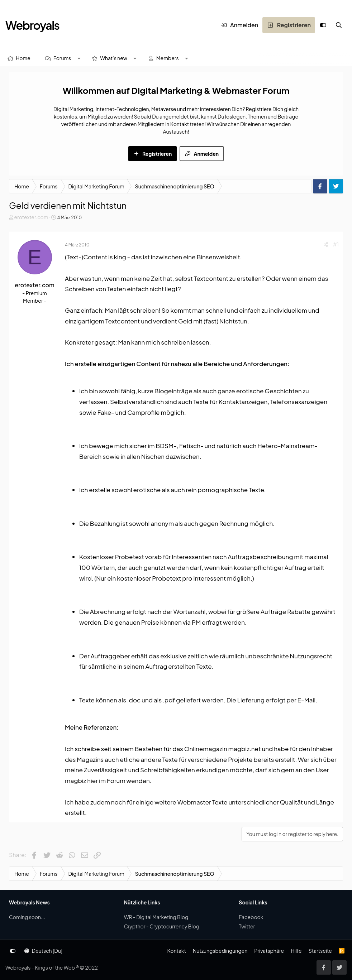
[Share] (326, 244)
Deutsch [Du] (43, 951)
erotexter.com (31, 217)
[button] (79, 58)
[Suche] (339, 25)
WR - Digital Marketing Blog (156, 917)
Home (23, 58)
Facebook (251, 917)
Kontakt (176, 951)
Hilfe (296, 951)
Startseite (320, 951)
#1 (336, 244)
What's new (114, 58)
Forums (62, 58)
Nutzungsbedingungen (220, 951)
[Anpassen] (323, 25)
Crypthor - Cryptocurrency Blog (162, 926)
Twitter (247, 926)
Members (168, 58)
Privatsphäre (269, 951)
